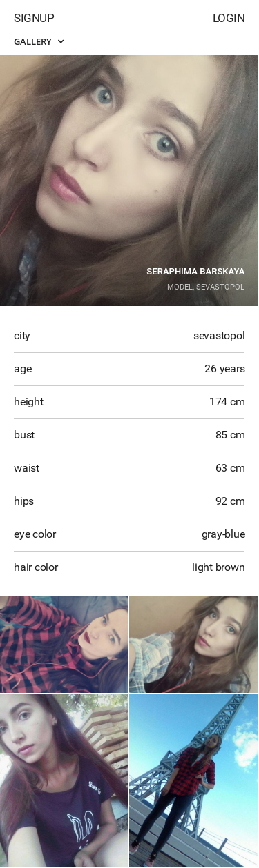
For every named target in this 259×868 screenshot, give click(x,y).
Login (229, 18)
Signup (34, 18)
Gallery (39, 41)
